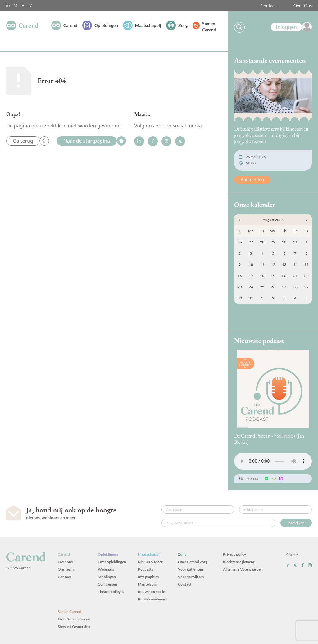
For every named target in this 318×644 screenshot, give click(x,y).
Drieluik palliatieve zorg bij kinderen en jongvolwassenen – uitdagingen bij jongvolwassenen (271, 135)
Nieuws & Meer (150, 562)
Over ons (65, 562)
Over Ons (303, 5)
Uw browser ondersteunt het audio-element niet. (273, 461)
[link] (291, 27)
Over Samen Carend (74, 619)
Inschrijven (296, 523)
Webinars (106, 569)
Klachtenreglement (239, 562)
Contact (268, 5)
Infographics (148, 577)
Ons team (66, 569)
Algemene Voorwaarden (243, 569)
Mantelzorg (148, 584)
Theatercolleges (111, 592)
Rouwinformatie (151, 592)
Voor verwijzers (191, 577)
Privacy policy (234, 554)
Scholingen (107, 577)
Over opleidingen (112, 562)
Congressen (107, 584)
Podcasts (145, 569)
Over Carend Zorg (193, 562)
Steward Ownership (74, 626)
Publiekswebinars (152, 599)
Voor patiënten (191, 569)
